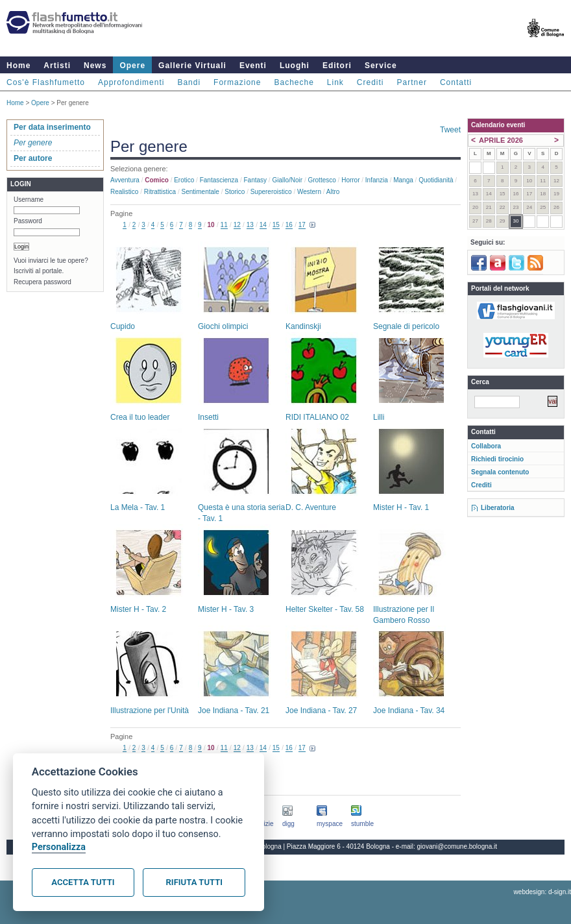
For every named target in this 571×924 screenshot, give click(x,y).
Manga (403, 180)
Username (29, 200)
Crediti (371, 82)
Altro (333, 192)
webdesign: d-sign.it (542, 892)
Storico (235, 192)
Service (381, 66)
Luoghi (295, 66)
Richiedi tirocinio (497, 459)
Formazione (237, 82)
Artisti (57, 66)
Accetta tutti (83, 882)
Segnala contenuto (500, 472)
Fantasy (256, 180)
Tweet (450, 130)
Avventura (125, 180)
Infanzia (377, 180)
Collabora (486, 446)
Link (335, 82)
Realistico (124, 192)
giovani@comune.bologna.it (457, 846)
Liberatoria (498, 508)
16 (289, 225)
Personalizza (59, 847)
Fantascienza (219, 180)
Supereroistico (271, 192)
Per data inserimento (52, 127)
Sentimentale (200, 192)
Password (28, 221)
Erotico (184, 180)
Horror (350, 180)
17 (302, 225)
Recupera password (43, 282)
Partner (412, 82)
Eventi (253, 66)
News (95, 66)
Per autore (33, 158)
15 (276, 225)
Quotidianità (436, 180)
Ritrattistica (160, 192)
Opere (132, 66)
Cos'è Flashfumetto (46, 82)
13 (250, 225)
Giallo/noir (287, 180)
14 (263, 225)
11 (224, 225)
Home (18, 66)
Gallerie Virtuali (192, 66)
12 (237, 225)
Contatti (456, 82)
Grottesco (322, 180)
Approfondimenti (131, 82)
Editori (337, 66)
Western (309, 192)
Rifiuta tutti (194, 882)
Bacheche (294, 82)
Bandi (189, 82)
